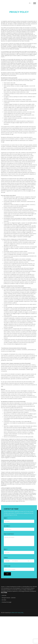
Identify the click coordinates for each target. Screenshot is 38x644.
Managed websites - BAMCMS (9, 598)
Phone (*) (6, 558)
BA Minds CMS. (14, 613)
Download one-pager (7, 602)
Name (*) (6, 518)
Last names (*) (7, 526)
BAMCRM (4, 595)
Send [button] (7, 574)
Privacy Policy (20, 613)
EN (30, 3)
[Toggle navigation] (35, 3)
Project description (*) (9, 534)
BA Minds (4, 600)
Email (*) (6, 549)
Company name (7, 566)
